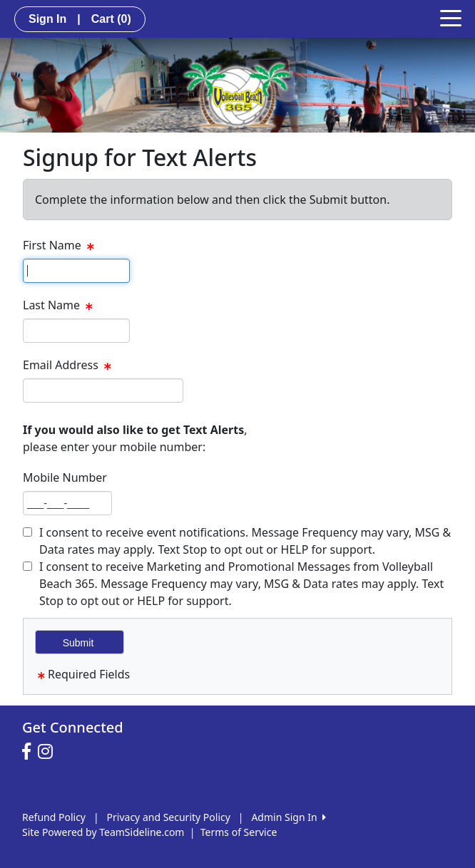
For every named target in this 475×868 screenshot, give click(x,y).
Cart (111, 19)
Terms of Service (239, 832)
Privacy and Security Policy (169, 817)
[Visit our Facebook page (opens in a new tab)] (30, 752)
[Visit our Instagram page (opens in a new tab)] (49, 752)
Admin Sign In (288, 817)
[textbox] (76, 271)
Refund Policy (54, 817)
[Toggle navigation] (451, 17)
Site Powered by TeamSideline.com (103, 832)
